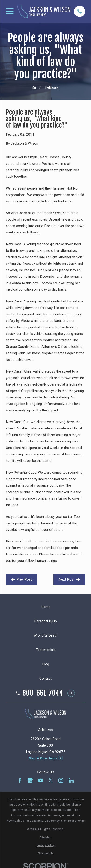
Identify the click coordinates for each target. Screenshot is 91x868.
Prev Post (22, 579)
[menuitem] (45, 837)
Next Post (69, 579)
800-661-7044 (43, 693)
